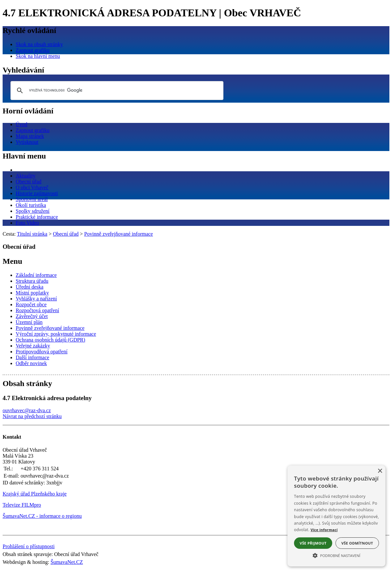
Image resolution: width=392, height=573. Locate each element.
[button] (336, 555)
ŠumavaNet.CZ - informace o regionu (42, 516)
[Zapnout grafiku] (33, 50)
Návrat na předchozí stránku (32, 416)
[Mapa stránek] (30, 136)
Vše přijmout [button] (313, 543)
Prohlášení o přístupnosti (29, 546)
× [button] (380, 471)
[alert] (336, 516)
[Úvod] (22, 124)
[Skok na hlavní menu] (38, 56)
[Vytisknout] (27, 142)
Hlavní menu (24, 156)
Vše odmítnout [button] (357, 543)
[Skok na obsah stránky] (39, 44)
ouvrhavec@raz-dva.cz (27, 410)
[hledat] (116, 91)
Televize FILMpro (22, 505)
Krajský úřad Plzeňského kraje (35, 494)
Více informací (324, 530)
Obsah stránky (27, 383)
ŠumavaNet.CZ (67, 562)
